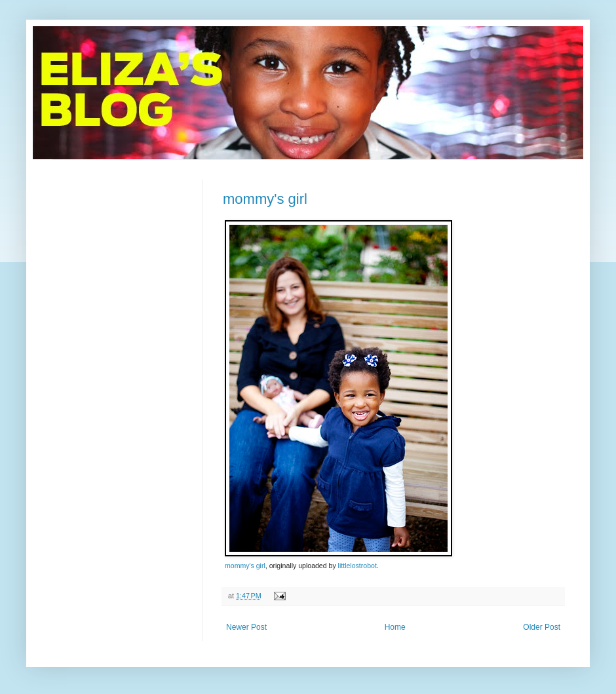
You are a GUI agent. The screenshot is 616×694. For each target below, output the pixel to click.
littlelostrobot (357, 566)
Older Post (542, 627)
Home (395, 627)
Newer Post (246, 627)
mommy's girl (265, 199)
